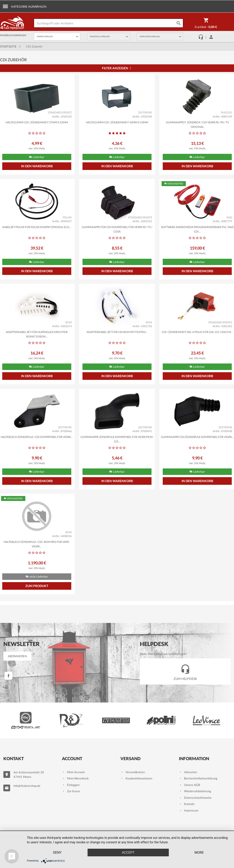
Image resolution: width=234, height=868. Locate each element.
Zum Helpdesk (185, 671)
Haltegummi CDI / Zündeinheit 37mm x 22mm (37, 122)
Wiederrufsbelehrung (195, 791)
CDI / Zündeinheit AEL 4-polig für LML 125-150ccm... (197, 332)
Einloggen (71, 785)
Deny (57, 853)
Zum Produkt (37, 586)
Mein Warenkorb (75, 778)
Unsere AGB (189, 785)
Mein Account (73, 772)
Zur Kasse (71, 791)
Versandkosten (133, 772)
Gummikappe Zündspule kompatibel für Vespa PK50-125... (117, 439)
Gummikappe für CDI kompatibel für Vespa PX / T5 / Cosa (117, 229)
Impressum (189, 810)
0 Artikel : (206, 24)
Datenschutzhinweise (195, 798)
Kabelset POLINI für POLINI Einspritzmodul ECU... (37, 227)
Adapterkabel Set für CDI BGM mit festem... (117, 332)
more (199, 853)
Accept (128, 853)
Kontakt (187, 804)
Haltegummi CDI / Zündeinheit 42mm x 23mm (117, 122)
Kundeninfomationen (136, 778)
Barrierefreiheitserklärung (198, 778)
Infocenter (188, 772)
